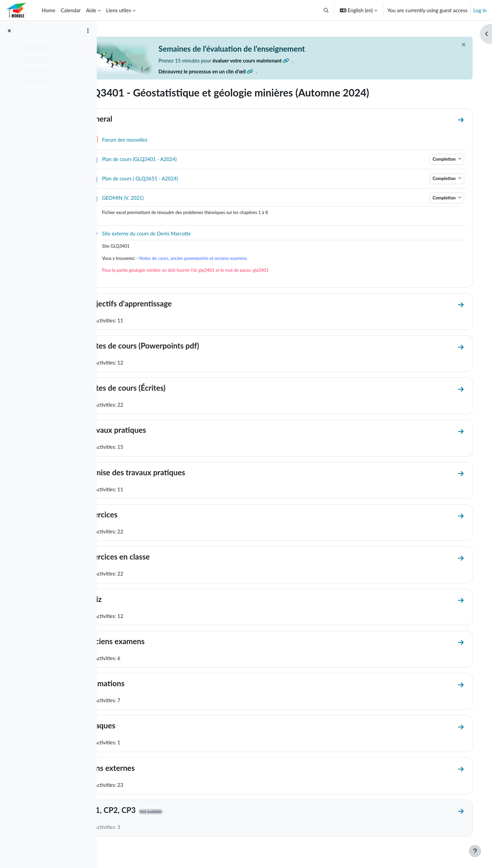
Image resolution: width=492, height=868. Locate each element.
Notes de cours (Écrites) (156, 388)
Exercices (132, 516)
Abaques (131, 727)
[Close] (459, 45)
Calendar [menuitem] (71, 10)
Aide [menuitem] (91, 10)
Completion (440, 159)
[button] (326, 10)
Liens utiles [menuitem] (119, 10)
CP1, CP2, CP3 (141, 811)
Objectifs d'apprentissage (159, 304)
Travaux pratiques (146, 431)
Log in (480, 10)
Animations (135, 685)
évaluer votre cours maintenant (282, 60)
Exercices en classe (148, 558)
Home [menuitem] (49, 10)
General (129, 119)
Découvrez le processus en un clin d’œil (237, 72)
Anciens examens (145, 642)
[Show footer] (475, 851)
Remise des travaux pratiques (166, 473)
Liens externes (140, 769)
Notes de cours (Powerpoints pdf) (172, 346)
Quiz (124, 600)
